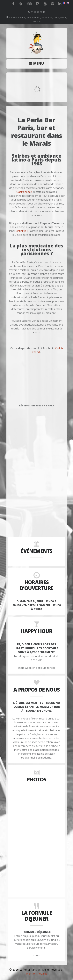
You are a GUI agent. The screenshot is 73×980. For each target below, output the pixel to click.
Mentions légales (37, 973)
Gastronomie (24, 192)
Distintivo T (22, 231)
